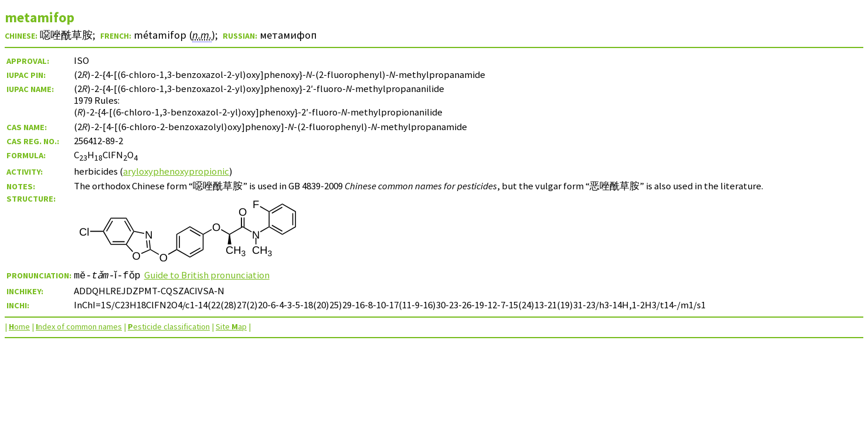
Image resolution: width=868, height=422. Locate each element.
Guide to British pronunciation (211, 275)
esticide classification (169, 326)
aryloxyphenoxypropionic (176, 171)
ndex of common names (79, 326)
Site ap (231, 326)
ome (19, 326)
